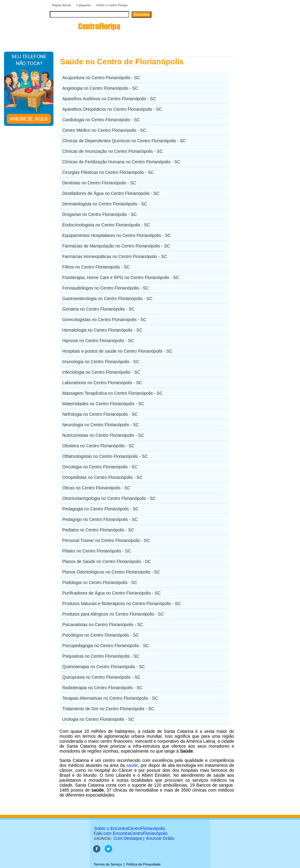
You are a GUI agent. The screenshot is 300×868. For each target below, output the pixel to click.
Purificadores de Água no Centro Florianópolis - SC (112, 593)
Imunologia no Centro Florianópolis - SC (101, 362)
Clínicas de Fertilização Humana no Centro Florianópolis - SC (121, 162)
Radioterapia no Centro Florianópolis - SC (103, 688)
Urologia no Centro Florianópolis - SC (98, 719)
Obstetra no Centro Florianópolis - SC (99, 446)
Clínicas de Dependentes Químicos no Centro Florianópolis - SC (124, 141)
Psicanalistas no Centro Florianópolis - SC (103, 625)
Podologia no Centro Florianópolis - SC (100, 582)
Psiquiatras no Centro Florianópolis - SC (101, 656)
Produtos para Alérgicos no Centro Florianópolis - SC (113, 614)
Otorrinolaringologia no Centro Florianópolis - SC (109, 498)
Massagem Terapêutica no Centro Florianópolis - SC (113, 393)
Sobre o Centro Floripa (112, 5)
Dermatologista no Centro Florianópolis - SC (105, 204)
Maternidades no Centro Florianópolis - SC (103, 404)
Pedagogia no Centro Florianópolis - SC (101, 509)
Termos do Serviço (108, 864)
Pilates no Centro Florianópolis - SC (97, 551)
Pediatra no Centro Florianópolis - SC (98, 530)
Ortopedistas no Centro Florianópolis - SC (103, 477)
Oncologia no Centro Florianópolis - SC (100, 467)
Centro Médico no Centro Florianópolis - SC (104, 130)
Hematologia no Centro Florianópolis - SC (102, 330)
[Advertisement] (266, 144)
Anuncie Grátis (160, 838)
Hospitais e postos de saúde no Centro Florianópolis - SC (117, 351)
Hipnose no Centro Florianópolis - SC (98, 341)
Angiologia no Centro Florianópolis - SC (100, 88)
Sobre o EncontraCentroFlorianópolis (129, 828)
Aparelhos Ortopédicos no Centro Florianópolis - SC (112, 109)
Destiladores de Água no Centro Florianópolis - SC (111, 193)
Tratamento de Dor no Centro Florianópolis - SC (108, 709)
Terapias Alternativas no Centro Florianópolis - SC (110, 698)
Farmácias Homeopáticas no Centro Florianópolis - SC (115, 256)
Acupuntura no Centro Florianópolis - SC (101, 78)
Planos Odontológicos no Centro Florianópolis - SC (111, 572)
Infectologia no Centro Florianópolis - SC (101, 372)
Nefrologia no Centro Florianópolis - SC (100, 414)
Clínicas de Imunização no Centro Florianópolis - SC (113, 151)
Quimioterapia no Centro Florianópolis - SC (104, 667)
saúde (132, 765)
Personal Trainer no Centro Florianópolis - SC (106, 540)
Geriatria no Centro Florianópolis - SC (99, 309)
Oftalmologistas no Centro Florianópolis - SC (105, 456)
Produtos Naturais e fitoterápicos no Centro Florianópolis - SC (122, 604)
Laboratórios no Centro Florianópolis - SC (102, 383)
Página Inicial (62, 5)
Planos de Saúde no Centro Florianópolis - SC (107, 561)
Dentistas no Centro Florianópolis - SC (99, 183)
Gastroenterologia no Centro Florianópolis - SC (108, 299)
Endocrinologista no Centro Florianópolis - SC (106, 225)
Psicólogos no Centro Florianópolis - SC (101, 635)
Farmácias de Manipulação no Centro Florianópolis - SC (116, 246)
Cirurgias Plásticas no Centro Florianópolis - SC (108, 172)
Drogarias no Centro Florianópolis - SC (100, 214)
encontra (85, 26)
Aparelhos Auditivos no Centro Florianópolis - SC (109, 99)
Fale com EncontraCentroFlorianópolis (131, 833)
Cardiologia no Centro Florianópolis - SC (101, 120)
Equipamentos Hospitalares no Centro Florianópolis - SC (117, 235)
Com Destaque (128, 838)
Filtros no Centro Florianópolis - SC (96, 267)
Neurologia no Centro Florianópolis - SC (101, 425)
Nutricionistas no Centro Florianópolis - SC (103, 435)
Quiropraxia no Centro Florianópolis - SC (101, 677)
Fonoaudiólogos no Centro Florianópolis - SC (106, 288)
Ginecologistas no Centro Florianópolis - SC (104, 320)
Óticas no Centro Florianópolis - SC (96, 488)
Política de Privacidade (143, 864)
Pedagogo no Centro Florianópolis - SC (100, 519)
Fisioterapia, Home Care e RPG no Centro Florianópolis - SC (121, 277)
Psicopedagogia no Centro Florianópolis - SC (106, 646)
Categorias (84, 5)
